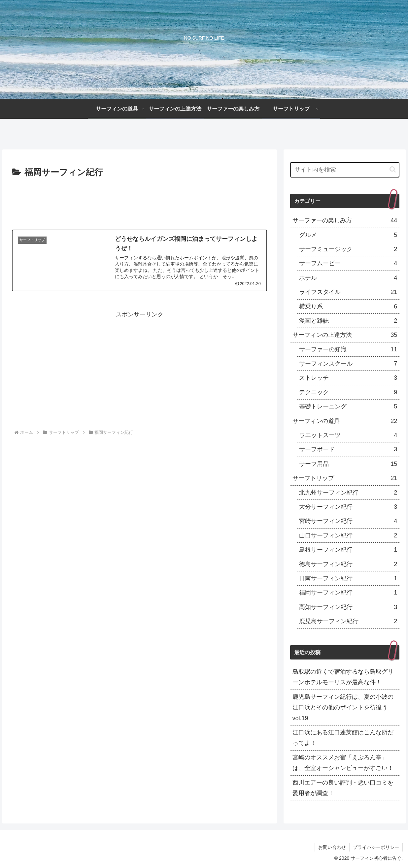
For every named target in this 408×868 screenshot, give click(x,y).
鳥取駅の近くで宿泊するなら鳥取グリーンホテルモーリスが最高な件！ (343, 677)
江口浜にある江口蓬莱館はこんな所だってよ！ (343, 738)
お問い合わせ (332, 847)
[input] (345, 170)
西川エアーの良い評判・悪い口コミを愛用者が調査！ (343, 788)
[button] (393, 169)
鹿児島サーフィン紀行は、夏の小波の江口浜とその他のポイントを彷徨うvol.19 (343, 707)
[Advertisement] (139, 198)
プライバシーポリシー (376, 847)
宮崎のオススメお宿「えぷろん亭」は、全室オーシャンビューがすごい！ (343, 763)
